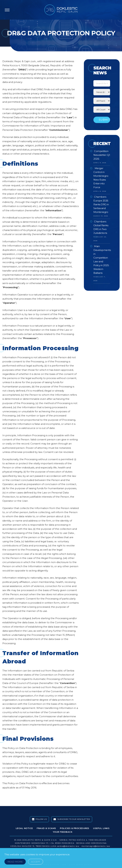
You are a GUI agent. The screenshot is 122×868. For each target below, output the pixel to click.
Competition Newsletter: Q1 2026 (102, 155)
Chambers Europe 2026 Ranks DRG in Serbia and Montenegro (101, 204)
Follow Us (39, 819)
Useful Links (101, 828)
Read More (15, 862)
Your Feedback (63, 832)
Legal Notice (24, 828)
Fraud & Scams (46, 828)
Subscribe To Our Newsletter (72, 819)
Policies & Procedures (75, 828)
